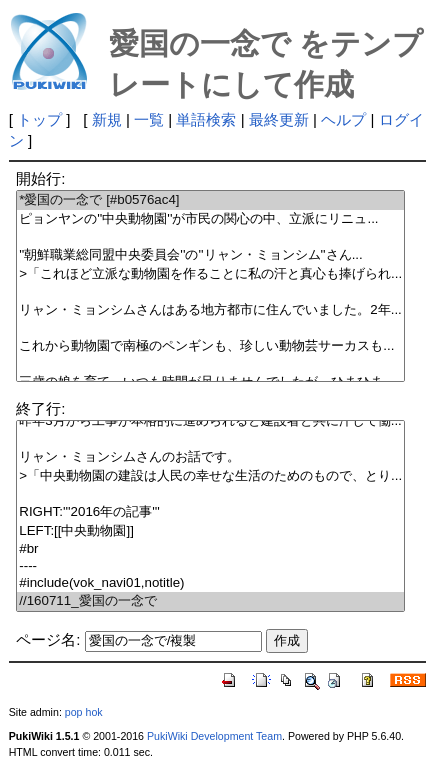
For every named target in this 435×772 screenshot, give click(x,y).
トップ (39, 119)
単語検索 (206, 119)
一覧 (149, 119)
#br (210, 549)
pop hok (84, 712)
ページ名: (48, 639)
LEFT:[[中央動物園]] (210, 531)
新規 (107, 119)
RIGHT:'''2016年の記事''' (210, 512)
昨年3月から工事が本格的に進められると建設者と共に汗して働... (210, 421)
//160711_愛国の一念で (210, 601)
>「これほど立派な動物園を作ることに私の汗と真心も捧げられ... (210, 274)
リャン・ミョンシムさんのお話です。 (210, 457)
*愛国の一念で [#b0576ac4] (210, 200)
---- (210, 566)
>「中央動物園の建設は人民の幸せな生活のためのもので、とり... (210, 476)
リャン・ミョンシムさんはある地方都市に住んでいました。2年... (210, 310)
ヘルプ (343, 119)
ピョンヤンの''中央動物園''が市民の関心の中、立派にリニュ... (210, 219)
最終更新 (279, 119)
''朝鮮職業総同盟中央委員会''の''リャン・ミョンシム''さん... (210, 255)
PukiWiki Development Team (214, 736)
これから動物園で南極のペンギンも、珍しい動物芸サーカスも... (210, 346)
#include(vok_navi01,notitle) (210, 583)
